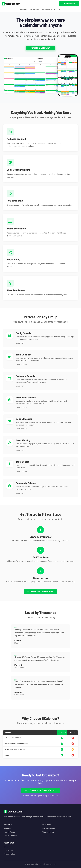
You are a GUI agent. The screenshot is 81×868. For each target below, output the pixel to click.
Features (24, 9)
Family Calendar (49, 829)
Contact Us (8, 850)
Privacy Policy (9, 854)
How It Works (34, 9)
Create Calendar (10, 836)
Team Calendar (48, 832)
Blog (6, 847)
